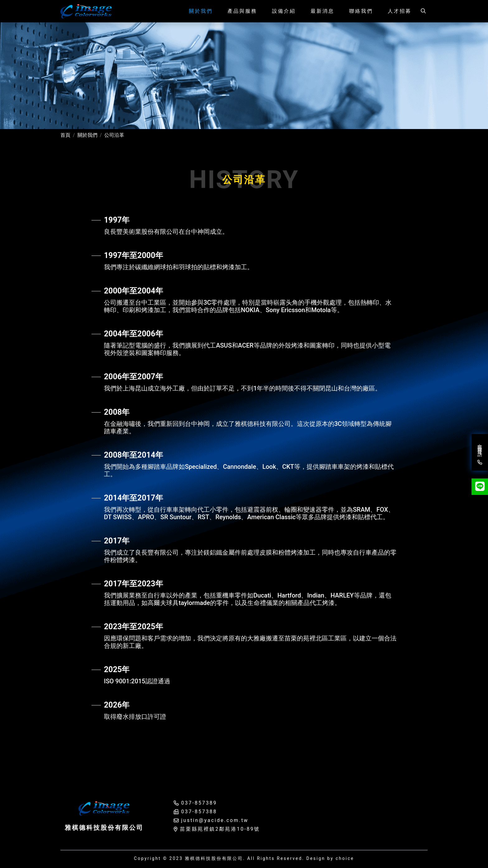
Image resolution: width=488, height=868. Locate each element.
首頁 (65, 135)
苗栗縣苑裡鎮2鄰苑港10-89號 (220, 829)
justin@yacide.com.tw (215, 820)
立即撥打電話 (479, 452)
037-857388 (199, 812)
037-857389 (199, 803)
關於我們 (87, 135)
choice (345, 858)
